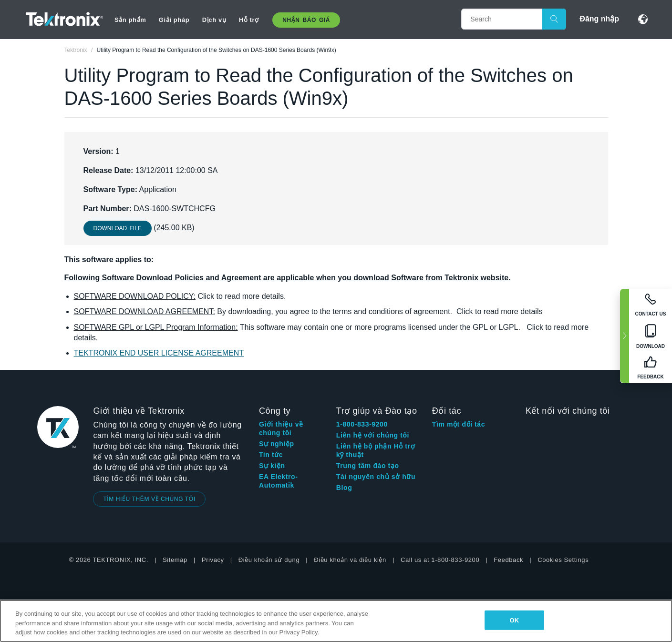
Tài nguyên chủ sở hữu (376, 477)
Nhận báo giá (306, 20)
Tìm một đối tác (459, 424)
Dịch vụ (214, 20)
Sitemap (175, 560)
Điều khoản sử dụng (269, 560)
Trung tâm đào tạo (368, 466)
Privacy (213, 560)
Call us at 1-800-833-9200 (440, 560)
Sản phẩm (130, 20)
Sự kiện (272, 466)
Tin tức (271, 455)
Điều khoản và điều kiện (350, 560)
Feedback (508, 560)
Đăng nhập (599, 19)
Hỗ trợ (249, 20)
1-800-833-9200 (362, 424)
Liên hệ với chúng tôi (373, 435)
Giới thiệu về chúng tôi (281, 428)
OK (515, 620)
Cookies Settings (563, 560)
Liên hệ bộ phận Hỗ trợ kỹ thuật (376, 450)
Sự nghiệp (277, 444)
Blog (344, 488)
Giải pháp (174, 20)
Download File (118, 228)
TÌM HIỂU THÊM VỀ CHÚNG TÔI (149, 499)
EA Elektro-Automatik (279, 481)
